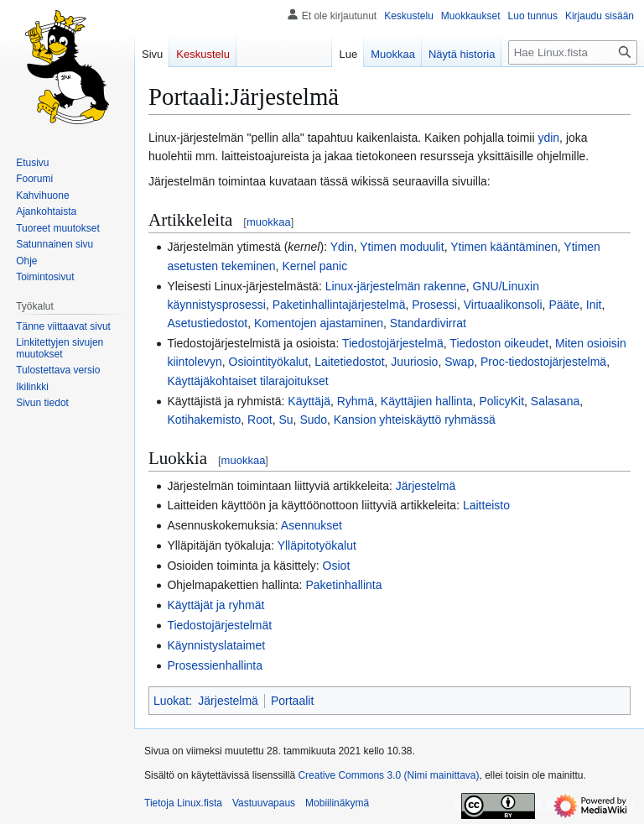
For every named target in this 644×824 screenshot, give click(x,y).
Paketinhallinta (343, 585)
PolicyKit (501, 401)
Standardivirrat (428, 323)
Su (286, 420)
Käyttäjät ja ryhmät (216, 605)
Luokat (171, 701)
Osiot (337, 566)
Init (594, 305)
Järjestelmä (426, 486)
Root (260, 420)
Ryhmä (356, 401)
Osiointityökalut (269, 362)
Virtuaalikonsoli (503, 305)
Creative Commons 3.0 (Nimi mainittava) (388, 775)
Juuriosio (414, 362)
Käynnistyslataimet (216, 645)
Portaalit (292, 701)
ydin (548, 138)
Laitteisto (486, 505)
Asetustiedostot (207, 323)
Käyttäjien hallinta (427, 401)
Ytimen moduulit (402, 247)
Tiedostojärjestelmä (393, 343)
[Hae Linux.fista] (573, 52)
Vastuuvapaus (264, 803)
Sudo (313, 420)
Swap (459, 362)
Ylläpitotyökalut (317, 545)
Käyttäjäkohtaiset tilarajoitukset (247, 381)
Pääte (564, 305)
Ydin (342, 247)
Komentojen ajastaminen (319, 323)
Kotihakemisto (204, 420)
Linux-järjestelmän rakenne (396, 286)
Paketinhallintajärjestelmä (339, 305)
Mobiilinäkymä (337, 803)
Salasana (555, 401)
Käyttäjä (309, 401)
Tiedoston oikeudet (499, 343)
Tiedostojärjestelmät (219, 625)
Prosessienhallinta (215, 665)
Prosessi (434, 305)
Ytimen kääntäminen (504, 247)
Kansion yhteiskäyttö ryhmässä (415, 420)
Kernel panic (314, 266)
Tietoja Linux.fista (183, 803)
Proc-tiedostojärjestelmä (543, 362)
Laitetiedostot (349, 362)
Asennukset (312, 525)
